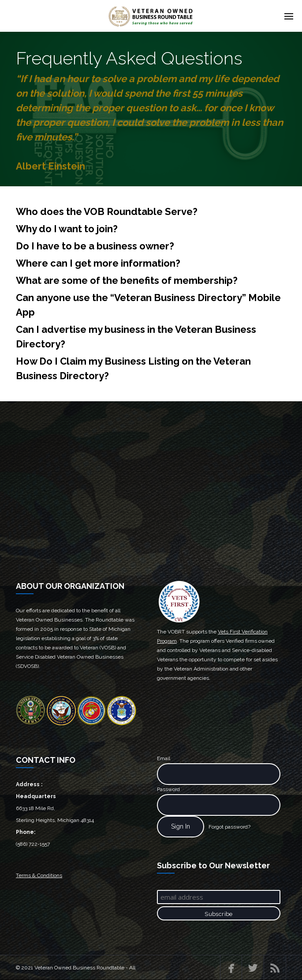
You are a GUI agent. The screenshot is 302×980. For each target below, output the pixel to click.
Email (164, 758)
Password (168, 789)
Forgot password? (229, 827)
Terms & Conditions (39, 875)
